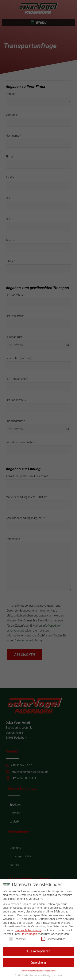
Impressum (57, 975)
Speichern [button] (38, 962)
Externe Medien (53, 939)
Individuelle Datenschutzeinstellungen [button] (38, 971)
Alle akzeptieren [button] (38, 951)
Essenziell (18, 939)
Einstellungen (29, 934)
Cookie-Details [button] (21, 975)
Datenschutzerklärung (29, 930)
